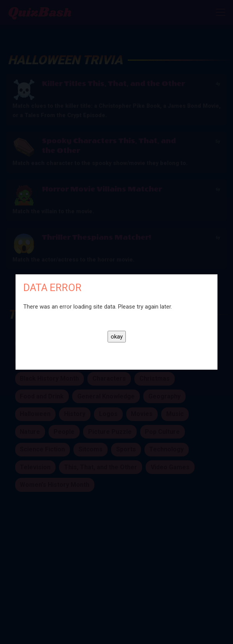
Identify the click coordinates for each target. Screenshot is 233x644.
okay (117, 337)
